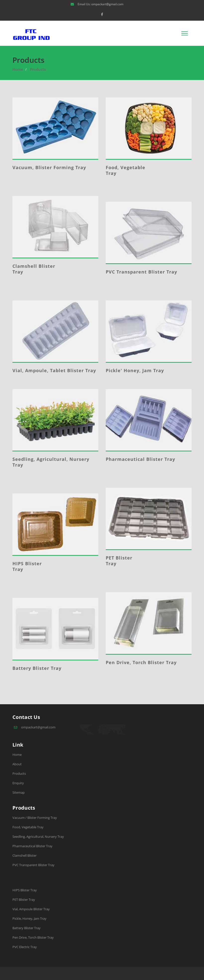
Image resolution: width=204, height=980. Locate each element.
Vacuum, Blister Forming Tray (49, 167)
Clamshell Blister (25, 855)
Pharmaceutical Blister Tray (140, 459)
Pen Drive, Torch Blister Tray (141, 662)
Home (18, 69)
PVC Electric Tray (25, 947)
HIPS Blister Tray (27, 566)
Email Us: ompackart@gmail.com (101, 4)
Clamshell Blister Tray (34, 269)
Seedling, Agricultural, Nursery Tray (51, 462)
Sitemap (19, 792)
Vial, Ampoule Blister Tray (31, 909)
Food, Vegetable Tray (126, 170)
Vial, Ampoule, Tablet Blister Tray (54, 370)
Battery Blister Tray (37, 668)
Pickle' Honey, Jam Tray (135, 370)
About (17, 764)
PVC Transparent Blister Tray (141, 272)
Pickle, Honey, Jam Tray (29, 918)
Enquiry (18, 783)
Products (38, 69)
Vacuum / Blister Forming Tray (35, 818)
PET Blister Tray (119, 561)
